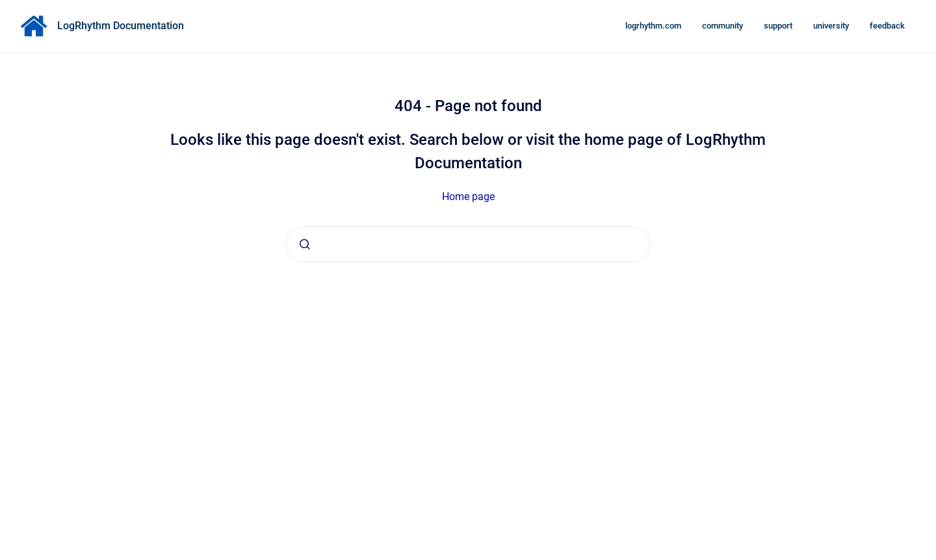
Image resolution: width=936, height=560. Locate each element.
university (831, 26)
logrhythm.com (653, 26)
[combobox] (468, 244)
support (778, 26)
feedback (887, 26)
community (722, 26)
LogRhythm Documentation (121, 26)
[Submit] (305, 244)
